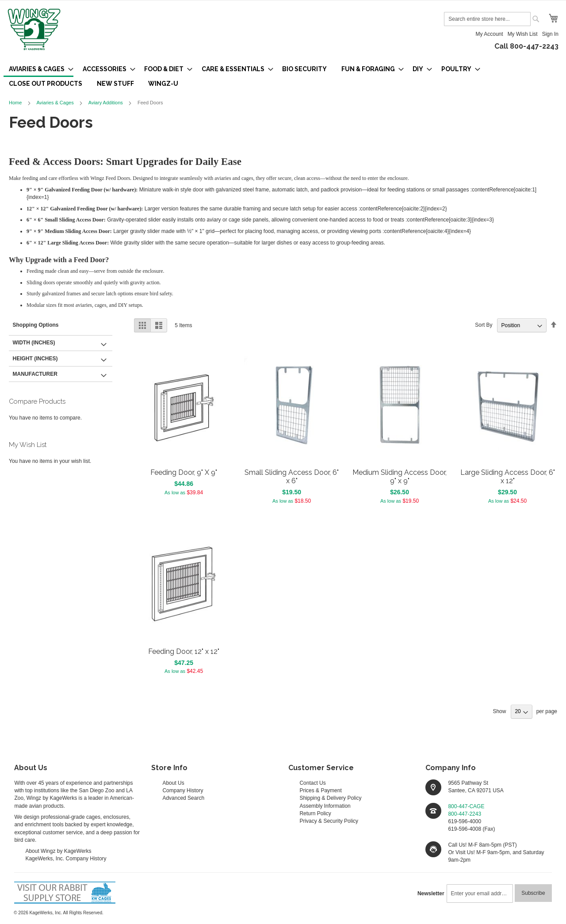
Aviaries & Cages (55, 103)
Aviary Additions (106, 103)
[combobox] (487, 19)
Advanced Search (183, 798)
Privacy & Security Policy (329, 821)
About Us (173, 783)
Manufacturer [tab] (35, 374)
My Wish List (523, 34)
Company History (183, 790)
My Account (490, 34)
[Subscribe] (533, 893)
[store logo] (34, 30)
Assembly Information (325, 806)
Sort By (484, 325)
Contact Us (312, 783)
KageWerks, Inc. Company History (66, 859)
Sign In (550, 34)
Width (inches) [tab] (34, 343)
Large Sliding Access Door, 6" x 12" (508, 477)
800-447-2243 (465, 814)
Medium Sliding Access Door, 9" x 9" (400, 477)
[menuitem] (38, 70)
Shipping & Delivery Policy (330, 798)
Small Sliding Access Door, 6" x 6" (292, 477)
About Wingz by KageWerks (58, 851)
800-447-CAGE (466, 806)
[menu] (283, 76)
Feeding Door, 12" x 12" (184, 651)
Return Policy (315, 813)
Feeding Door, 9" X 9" (184, 472)
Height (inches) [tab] (35, 359)
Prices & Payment (320, 790)
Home (16, 103)
